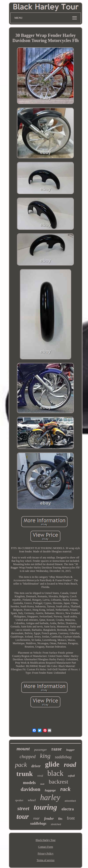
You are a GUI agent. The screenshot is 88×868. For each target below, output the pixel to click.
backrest (59, 782)
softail (71, 776)
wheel (32, 800)
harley (50, 798)
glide (52, 764)
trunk (25, 774)
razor (57, 749)
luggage (50, 790)
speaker (19, 800)
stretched (56, 824)
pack (21, 765)
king (45, 756)
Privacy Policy (45, 853)
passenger (41, 750)
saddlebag (63, 757)
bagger (70, 750)
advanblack (70, 801)
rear (37, 818)
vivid (40, 776)
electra (68, 809)
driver (36, 766)
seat (42, 784)
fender (49, 819)
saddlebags (38, 823)
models (29, 783)
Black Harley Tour (46, 840)
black (55, 773)
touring (45, 807)
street (23, 808)
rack (65, 789)
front (71, 818)
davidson (30, 789)
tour (23, 816)
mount (23, 749)
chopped (28, 757)
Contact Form (45, 847)
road (70, 765)
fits (60, 819)
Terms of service (46, 860)
